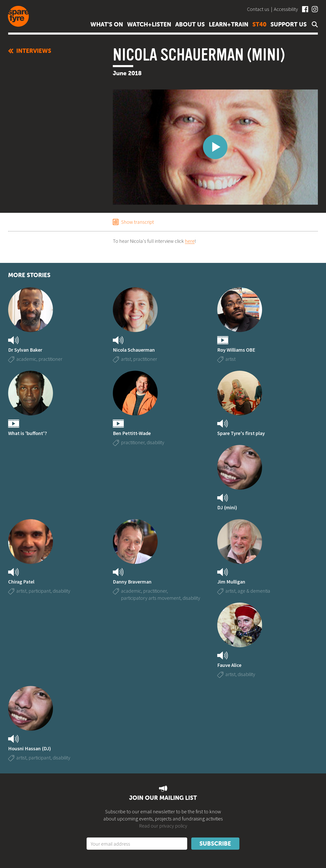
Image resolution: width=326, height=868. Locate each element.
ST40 (259, 24)
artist (126, 359)
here (190, 241)
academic (26, 359)
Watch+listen (149, 24)
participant (40, 591)
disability (155, 442)
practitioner (50, 359)
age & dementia (254, 591)
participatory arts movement (151, 598)
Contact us (258, 9)
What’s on (107, 24)
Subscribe (215, 844)
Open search (314, 24)
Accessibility (286, 9)
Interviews (30, 51)
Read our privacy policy (163, 826)
